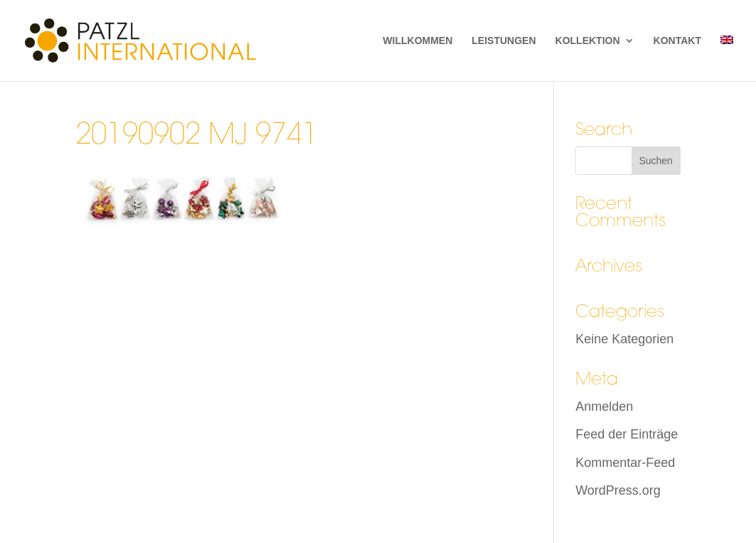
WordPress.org (618, 490)
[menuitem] (727, 58)
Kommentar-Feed (625, 463)
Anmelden (604, 407)
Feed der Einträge (627, 434)
